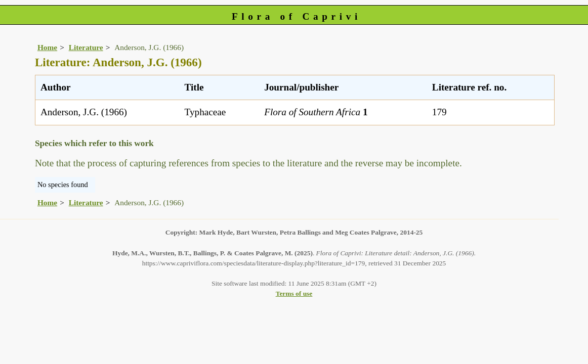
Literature (86, 47)
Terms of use (294, 293)
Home (47, 47)
